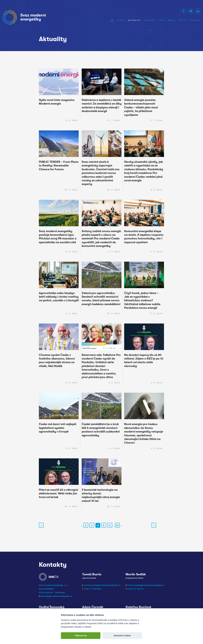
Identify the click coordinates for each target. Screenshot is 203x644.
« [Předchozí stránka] (41, 525)
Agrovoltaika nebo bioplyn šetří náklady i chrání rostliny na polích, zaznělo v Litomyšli (59, 297)
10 (117, 525)
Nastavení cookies (122, 636)
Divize (182, 20)
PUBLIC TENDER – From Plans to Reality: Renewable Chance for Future (59, 166)
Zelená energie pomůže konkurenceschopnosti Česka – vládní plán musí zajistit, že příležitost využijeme (141, 107)
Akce (162, 20)
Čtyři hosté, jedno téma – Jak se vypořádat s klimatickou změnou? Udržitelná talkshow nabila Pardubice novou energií (142, 301)
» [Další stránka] (154, 525)
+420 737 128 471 (135, 589)
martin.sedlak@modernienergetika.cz (146, 585)
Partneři (150, 20)
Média (172, 20)
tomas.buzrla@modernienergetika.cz (102, 585)
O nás (121, 20)
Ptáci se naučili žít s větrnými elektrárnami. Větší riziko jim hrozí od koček (59, 494)
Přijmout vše (81, 636)
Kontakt (195, 20)
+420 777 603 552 (93, 589)
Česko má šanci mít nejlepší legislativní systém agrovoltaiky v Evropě (58, 428)
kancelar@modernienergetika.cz (56, 596)
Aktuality (134, 20)
